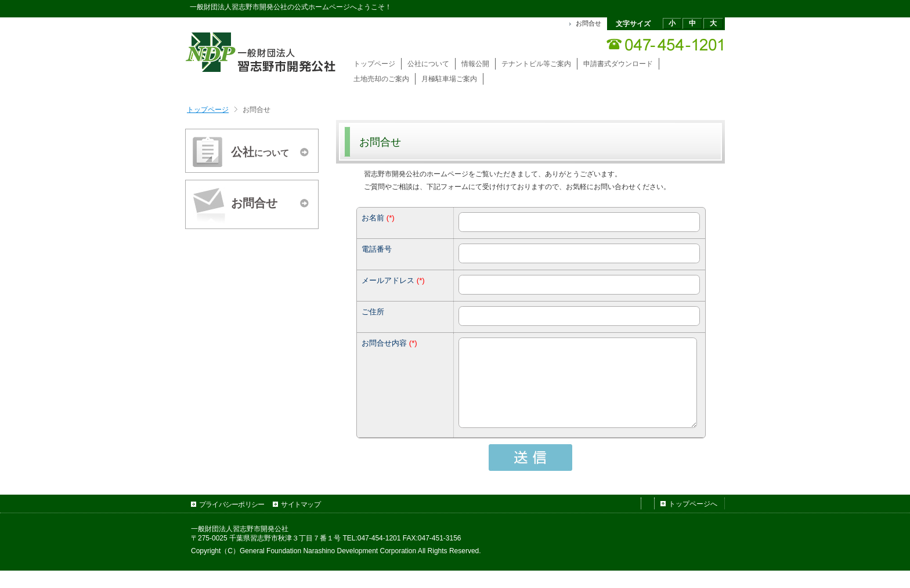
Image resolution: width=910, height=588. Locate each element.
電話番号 (377, 249)
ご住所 (373, 312)
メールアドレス (388, 280)
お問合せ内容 (384, 343)
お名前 (373, 218)
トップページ (208, 110)
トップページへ (693, 521)
